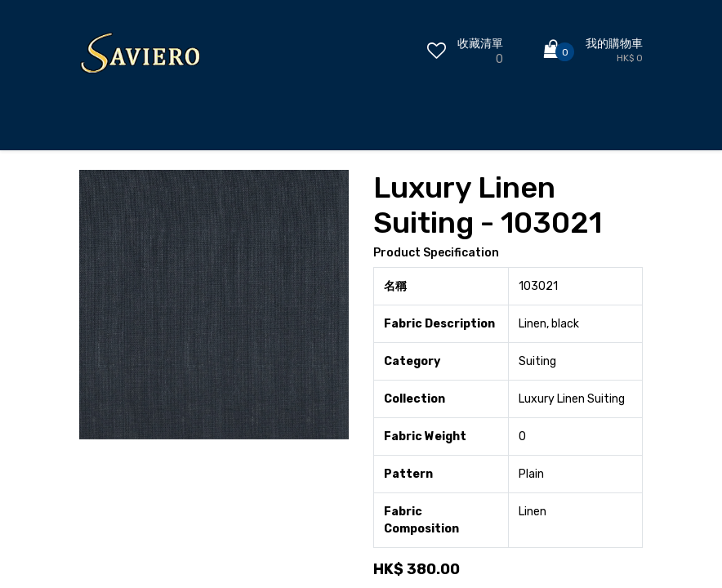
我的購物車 (614, 44)
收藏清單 (480, 44)
